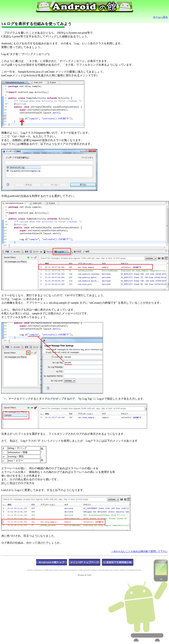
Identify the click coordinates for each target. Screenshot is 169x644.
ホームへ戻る (160, 17)
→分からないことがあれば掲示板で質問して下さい (139, 551)
